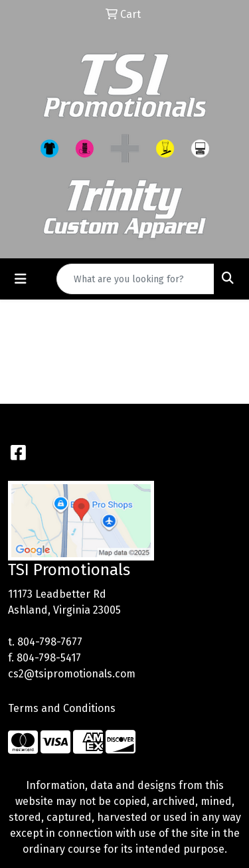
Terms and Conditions (62, 708)
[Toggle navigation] (21, 279)
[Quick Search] (135, 279)
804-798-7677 (50, 642)
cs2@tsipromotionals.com (72, 674)
